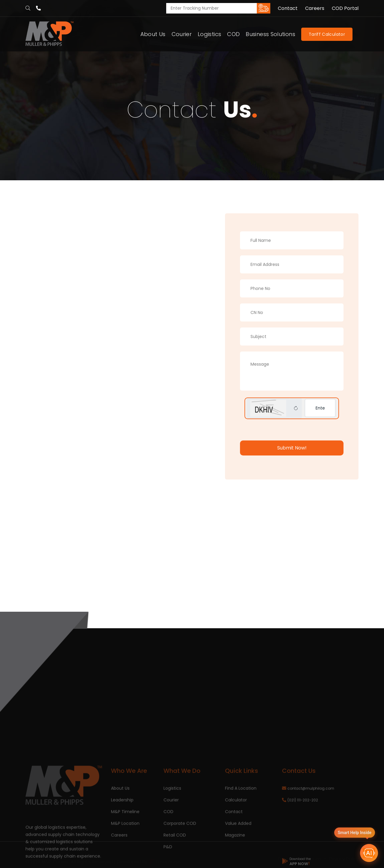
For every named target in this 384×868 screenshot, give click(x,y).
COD (233, 34)
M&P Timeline (125, 851)
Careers (315, 8)
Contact (288, 8)
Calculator (236, 839)
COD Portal (345, 8)
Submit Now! (292, 448)
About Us (153, 34)
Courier (182, 34)
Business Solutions (270, 34)
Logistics (209, 34)
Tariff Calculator (327, 34)
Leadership (122, 839)
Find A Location (241, 827)
